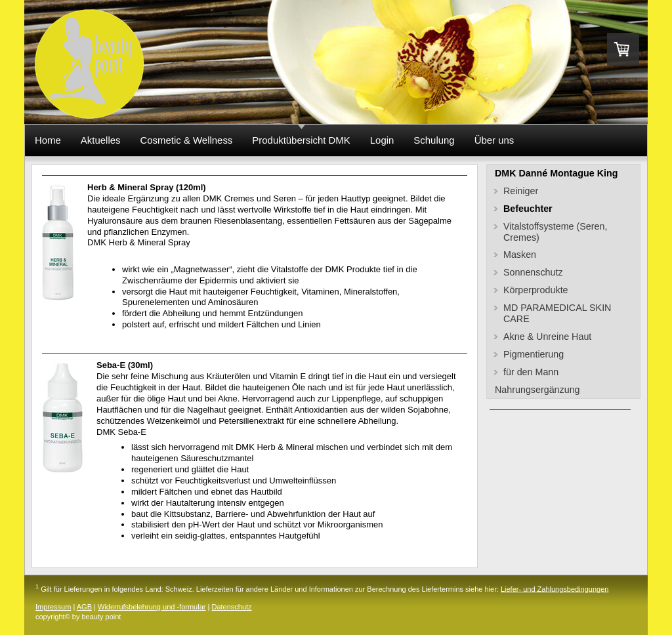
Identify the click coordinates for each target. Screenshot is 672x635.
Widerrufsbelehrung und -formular (152, 607)
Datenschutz (231, 607)
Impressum (53, 607)
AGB (84, 607)
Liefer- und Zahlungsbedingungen (555, 588)
